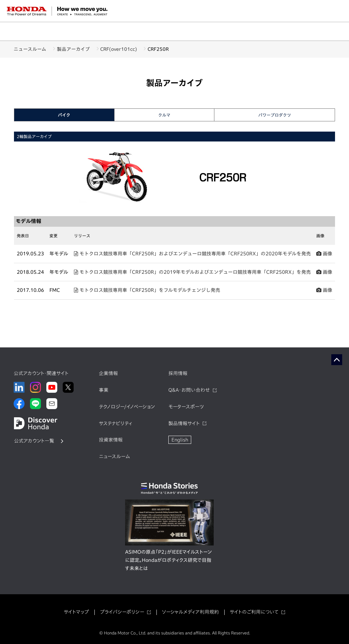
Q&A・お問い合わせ (189, 390)
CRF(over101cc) (128, 49)
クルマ (164, 115)
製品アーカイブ (78, 49)
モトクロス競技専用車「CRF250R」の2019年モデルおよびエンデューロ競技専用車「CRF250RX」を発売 (192, 272)
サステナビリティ (116, 423)
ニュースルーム (30, 49)
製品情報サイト (184, 423)
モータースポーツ (186, 407)
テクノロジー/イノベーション (127, 407)
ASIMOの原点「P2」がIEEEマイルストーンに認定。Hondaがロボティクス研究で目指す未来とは (168, 560)
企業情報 (108, 373)
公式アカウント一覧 (34, 441)
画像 (324, 254)
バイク (64, 115)
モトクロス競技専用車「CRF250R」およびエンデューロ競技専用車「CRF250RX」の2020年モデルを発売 (192, 254)
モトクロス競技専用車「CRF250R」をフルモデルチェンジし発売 (147, 290)
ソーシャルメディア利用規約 (190, 612)
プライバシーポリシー (122, 612)
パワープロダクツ (275, 115)
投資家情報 (111, 440)
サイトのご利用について (254, 612)
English (180, 440)
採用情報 (178, 373)
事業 (104, 390)
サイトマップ (76, 612)
